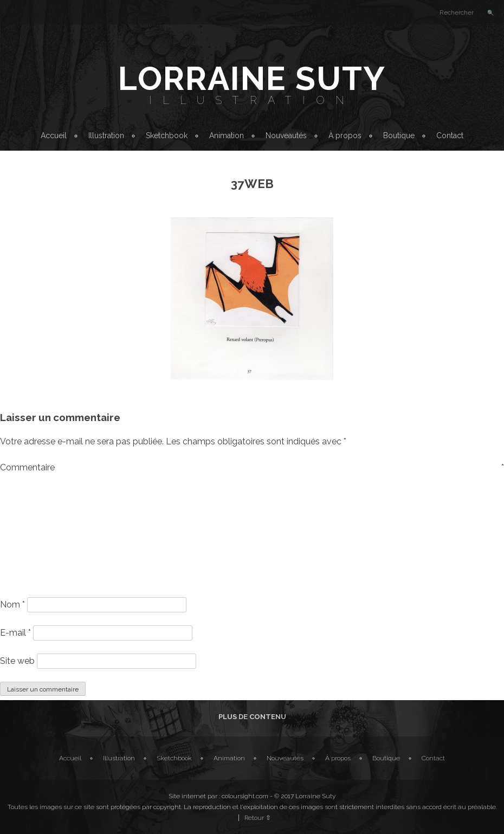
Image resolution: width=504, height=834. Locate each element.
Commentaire (252, 467)
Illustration (252, 100)
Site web (17, 661)
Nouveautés (286, 135)
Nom (12, 605)
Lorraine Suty (252, 79)
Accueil (54, 135)
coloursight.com (245, 796)
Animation (227, 135)
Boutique (399, 135)
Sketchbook (167, 135)
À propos (345, 135)
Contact (450, 135)
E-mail (15, 633)
